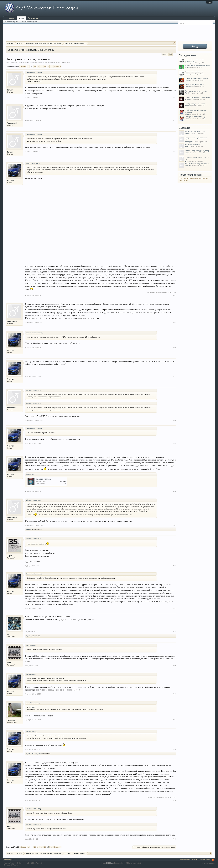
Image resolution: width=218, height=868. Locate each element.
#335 (174, 666)
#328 (174, 420)
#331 (174, 525)
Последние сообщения (29, 22)
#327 (174, 377)
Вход (209, 2)
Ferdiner (188, 80)
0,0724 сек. (110, 863)
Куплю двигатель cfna (193, 144)
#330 (174, 492)
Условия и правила (208, 863)
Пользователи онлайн (190, 175)
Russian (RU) (9, 860)
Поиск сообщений (12, 22)
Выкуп (170, 54)
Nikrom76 (188, 166)
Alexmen (10, 181)
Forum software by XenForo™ (23, 863)
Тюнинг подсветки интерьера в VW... (198, 66)
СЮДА (32, 707)
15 (42, 66)
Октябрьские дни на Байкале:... (196, 104)
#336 (174, 694)
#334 (174, 632)
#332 (174, 566)
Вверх (208, 860)
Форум (21, 18)
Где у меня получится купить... (196, 91)
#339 (174, 801)
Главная (12, 18)
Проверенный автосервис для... (196, 117)
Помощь (195, 860)
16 (45, 66)
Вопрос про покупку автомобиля (196, 78)
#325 (174, 322)
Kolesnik (188, 99)
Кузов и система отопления (27, 63)
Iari (8, 634)
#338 (174, 749)
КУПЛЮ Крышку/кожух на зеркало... (198, 164)
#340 (174, 839)
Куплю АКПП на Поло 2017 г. (195, 131)
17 (48, 66)
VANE (187, 161)
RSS (213, 860)
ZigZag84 (11, 720)
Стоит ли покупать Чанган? (195, 85)
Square (187, 63)
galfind (58, 63)
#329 (174, 443)
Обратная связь (185, 860)
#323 (174, 151)
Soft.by (10, 90)
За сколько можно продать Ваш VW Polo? (31, 50)
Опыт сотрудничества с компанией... (198, 97)
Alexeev (188, 146)
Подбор (165, 54)
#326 (174, 348)
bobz (9, 663)
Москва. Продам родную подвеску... (198, 151)
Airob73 (188, 133)
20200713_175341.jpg (44, 479)
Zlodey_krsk (189, 142)
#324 (174, 296)
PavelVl (187, 93)
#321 (174, 97)
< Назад (23, 66)
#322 (174, 121)
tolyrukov (188, 114)
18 (52, 66)
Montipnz (188, 153)
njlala (187, 67)
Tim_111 (38, 754)
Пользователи (33, 18)
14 (38, 66)
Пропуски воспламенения (194, 72)
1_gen (9, 556)
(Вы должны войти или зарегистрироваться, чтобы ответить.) (154, 847)
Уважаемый (12, 123)
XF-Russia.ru (15, 865)
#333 (174, 608)
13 (35, 66)
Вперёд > (57, 66)
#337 (174, 720)
